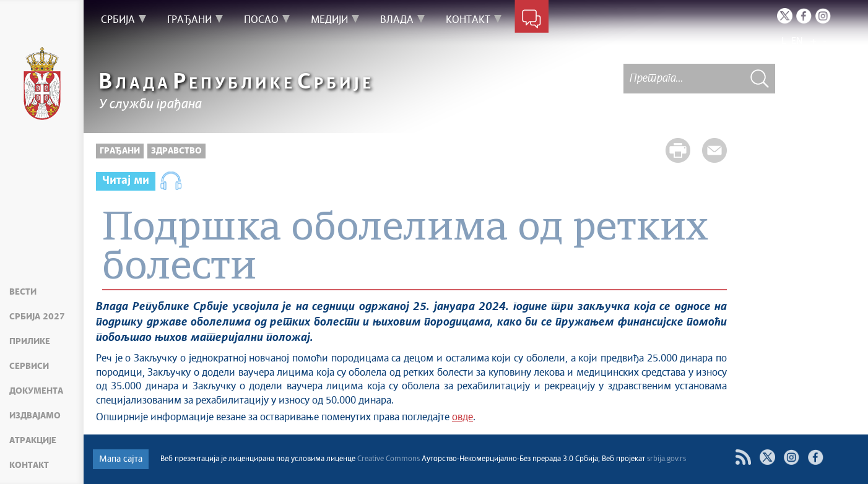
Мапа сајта (121, 459)
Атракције (33, 441)
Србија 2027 (37, 317)
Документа (36, 391)
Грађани (120, 151)
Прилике (30, 342)
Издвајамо (35, 416)
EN (797, 41)
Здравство (176, 151)
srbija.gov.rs (666, 459)
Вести (23, 292)
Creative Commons (388, 459)
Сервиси (29, 366)
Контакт (29, 465)
